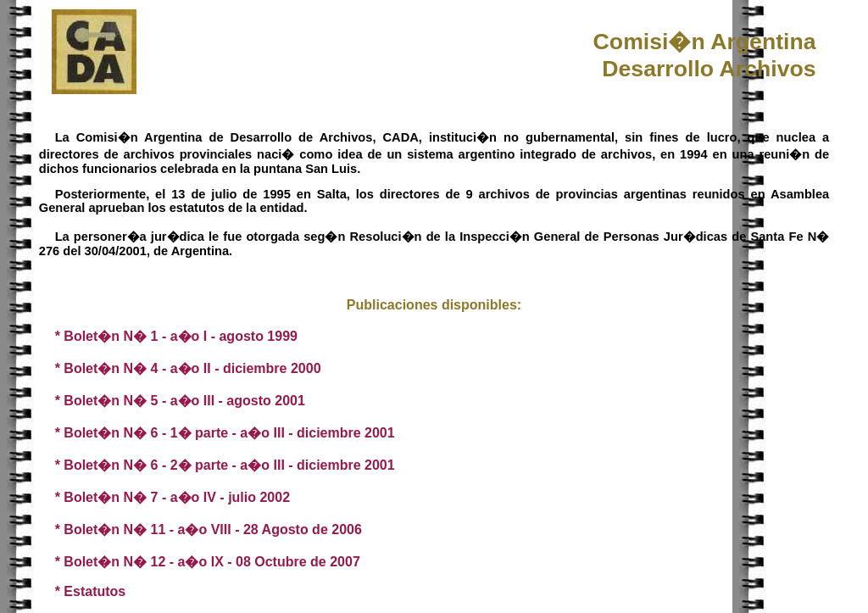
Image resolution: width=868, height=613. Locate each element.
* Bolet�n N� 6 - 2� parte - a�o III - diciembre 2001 (225, 465)
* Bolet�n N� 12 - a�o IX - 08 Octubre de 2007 (208, 562)
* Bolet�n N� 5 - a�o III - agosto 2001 (180, 401)
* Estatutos (91, 591)
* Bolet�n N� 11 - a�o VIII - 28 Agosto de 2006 (209, 529)
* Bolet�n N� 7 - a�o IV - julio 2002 (172, 497)
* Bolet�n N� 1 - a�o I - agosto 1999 (176, 336)
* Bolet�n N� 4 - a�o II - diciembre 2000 (188, 368)
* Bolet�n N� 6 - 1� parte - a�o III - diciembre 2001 (225, 433)
